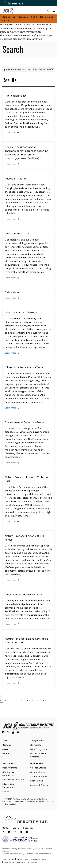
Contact (7, 745)
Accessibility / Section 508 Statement (29, 801)
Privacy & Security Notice (14, 862)
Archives (50, 801)
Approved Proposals (40, 785)
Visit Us (17, 828)
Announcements (39, 776)
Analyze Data (37, 741)
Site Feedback (10, 804)
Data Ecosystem (39, 749)
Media (6, 754)
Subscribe (28, 828)
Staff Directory (8, 859)
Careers (6, 749)
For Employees (23, 859)
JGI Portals (36, 745)
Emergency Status (38, 859)
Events (6, 791)
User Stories (37, 763)
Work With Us (9, 763)
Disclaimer (7, 801)
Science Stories (38, 768)
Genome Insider (38, 772)
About (5, 741)
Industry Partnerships (13, 780)
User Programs (10, 768)
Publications (37, 781)
